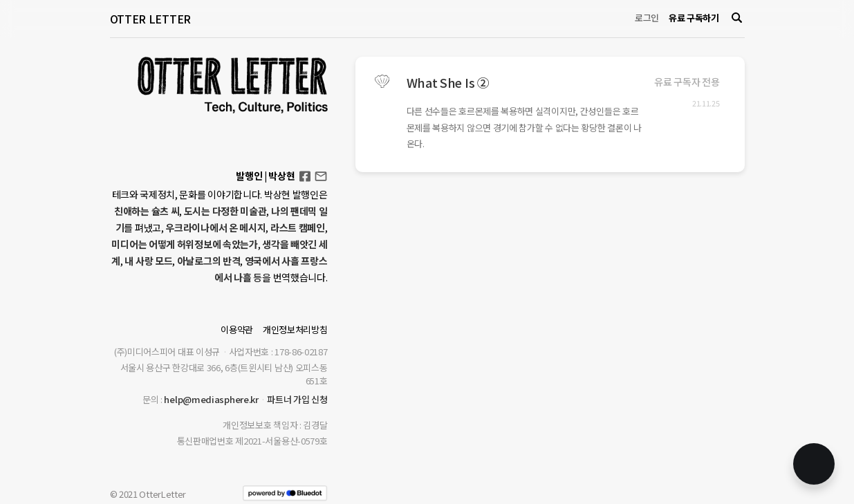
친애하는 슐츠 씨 (147, 211)
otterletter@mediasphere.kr (321, 175)
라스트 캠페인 (298, 227)
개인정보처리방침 (295, 329)
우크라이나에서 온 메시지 (215, 227)
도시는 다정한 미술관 (225, 211)
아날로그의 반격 (209, 261)
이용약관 (237, 329)
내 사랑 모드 (148, 261)
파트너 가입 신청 (297, 399)
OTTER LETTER (150, 19)
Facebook (305, 172)
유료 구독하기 (694, 18)
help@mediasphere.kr (211, 399)
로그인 (647, 18)
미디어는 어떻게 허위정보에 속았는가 (184, 244)
